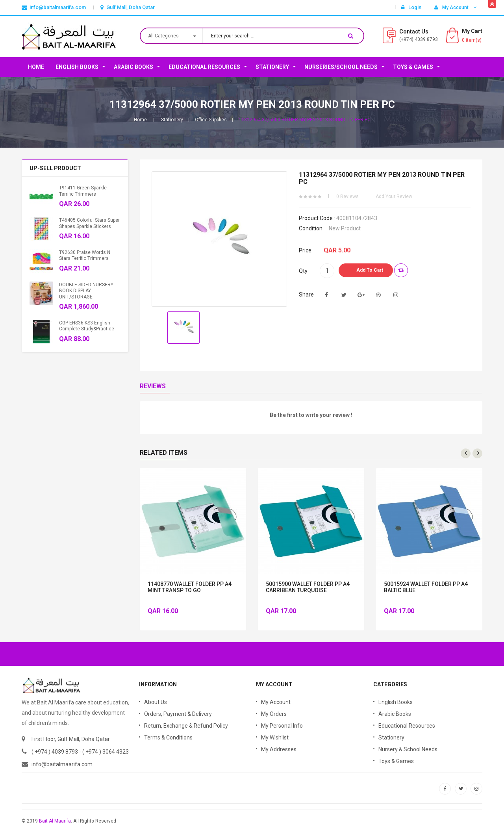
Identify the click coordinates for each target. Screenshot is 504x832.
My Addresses (279, 749)
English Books (77, 67)
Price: (306, 250)
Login (411, 7)
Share (306, 295)
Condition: (311, 228)
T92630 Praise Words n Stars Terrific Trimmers (85, 255)
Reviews (153, 386)
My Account (276, 702)
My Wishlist (275, 737)
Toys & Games (413, 67)
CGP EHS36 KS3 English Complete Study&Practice (87, 326)
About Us (156, 702)
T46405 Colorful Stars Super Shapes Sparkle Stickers (89, 223)
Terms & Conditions (168, 737)
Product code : (317, 218)
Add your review (394, 196)
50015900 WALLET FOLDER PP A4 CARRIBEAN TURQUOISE (308, 587)
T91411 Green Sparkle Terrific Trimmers (83, 191)
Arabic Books (133, 67)
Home (36, 67)
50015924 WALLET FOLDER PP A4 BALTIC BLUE (426, 587)
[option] (183, 328)
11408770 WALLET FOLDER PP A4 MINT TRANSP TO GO (190, 587)
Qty (303, 271)
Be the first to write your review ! (311, 415)
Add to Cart (370, 270)
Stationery (272, 67)
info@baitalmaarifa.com (62, 764)
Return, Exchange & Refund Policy (186, 726)
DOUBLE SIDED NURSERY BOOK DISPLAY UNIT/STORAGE (86, 291)
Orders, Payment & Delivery (178, 714)
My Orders (274, 714)
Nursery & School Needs (408, 749)
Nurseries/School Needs (341, 67)
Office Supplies (211, 120)
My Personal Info (282, 726)
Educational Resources (204, 67)
